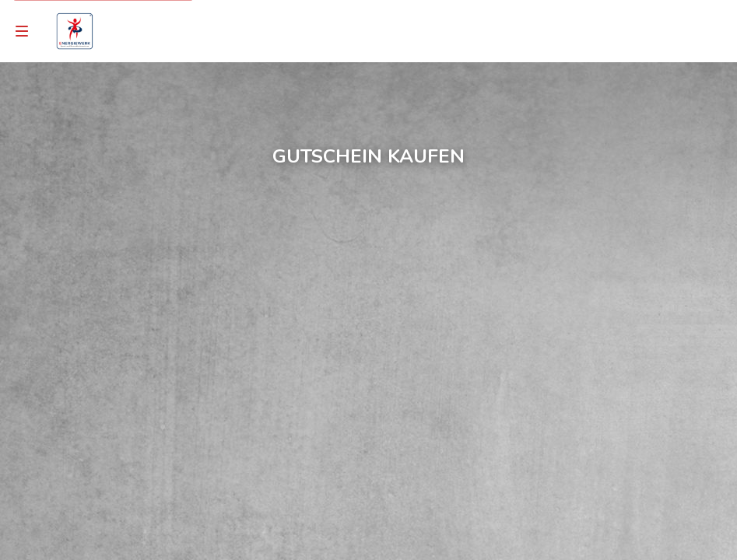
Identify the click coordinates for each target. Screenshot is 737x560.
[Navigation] (22, 31)
